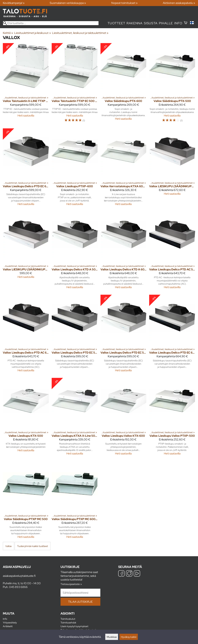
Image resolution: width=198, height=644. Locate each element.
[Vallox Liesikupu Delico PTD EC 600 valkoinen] (26, 169)
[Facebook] (121, 574)
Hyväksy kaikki (129, 637)
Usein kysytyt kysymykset (74, 626)
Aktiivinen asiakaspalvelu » (179, 3)
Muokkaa (112, 637)
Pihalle (166, 23)
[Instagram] (129, 574)
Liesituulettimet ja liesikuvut (32, 33)
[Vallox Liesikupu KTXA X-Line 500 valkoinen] (75, 418)
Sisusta (151, 23)
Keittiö (8, 33)
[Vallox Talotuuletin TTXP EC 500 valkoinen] (75, 84)
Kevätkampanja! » (14, 3)
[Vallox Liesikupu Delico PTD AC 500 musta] (172, 252)
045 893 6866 (18, 587)
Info (178, 23)
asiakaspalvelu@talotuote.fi (19, 576)
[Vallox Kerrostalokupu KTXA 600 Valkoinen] (124, 169)
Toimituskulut (68, 619)
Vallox (8, 546)
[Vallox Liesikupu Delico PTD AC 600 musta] (26, 335)
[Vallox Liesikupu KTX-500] (26, 418)
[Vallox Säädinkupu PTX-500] (172, 84)
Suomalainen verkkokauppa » (68, 3)
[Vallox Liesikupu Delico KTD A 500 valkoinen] (75, 252)
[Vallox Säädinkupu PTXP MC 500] (26, 501)
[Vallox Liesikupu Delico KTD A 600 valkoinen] (124, 252)
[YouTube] (137, 574)
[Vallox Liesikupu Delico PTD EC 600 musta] (172, 335)
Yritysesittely (10, 622)
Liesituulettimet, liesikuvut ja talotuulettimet (80, 33)
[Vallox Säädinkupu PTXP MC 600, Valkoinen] (75, 501)
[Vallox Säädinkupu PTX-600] (124, 84)
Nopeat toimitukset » (124, 3)
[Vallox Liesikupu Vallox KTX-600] (124, 418)
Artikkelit (8, 626)
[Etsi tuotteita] (51, 23)
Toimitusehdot (68, 622)
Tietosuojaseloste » (71, 584)
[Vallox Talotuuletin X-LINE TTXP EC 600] (26, 84)
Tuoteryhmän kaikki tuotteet (33, 546)
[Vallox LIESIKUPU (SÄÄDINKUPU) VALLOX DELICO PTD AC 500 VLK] (172, 169)
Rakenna (134, 23)
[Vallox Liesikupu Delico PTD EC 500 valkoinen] (124, 335)
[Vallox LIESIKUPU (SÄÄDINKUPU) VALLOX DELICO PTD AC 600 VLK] (26, 252)
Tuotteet (116, 23)
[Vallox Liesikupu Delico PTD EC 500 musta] (75, 335)
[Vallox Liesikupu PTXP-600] (75, 169)
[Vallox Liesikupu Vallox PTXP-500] (172, 418)
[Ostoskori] (186, 23)
